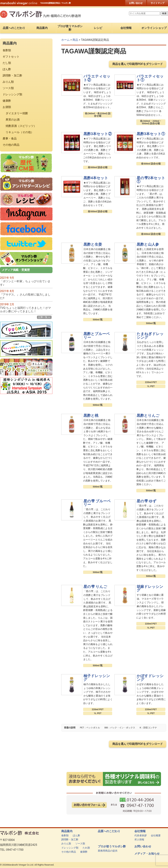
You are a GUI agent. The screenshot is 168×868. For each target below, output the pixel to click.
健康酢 (7, 101)
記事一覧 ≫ (44, 317)
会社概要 (156, 836)
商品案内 (67, 831)
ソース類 (8, 88)
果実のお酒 (13, 120)
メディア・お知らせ (147, 854)
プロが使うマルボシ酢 (112, 846)
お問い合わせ (136, 3)
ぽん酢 (7, 69)
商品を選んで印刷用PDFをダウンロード (138, 64)
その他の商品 (11, 145)
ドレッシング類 (12, 94)
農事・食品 (10, 138)
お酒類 (7, 107)
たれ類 (86, 848)
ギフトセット (11, 57)
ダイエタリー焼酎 (17, 113)
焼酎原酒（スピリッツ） (21, 126)
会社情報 (140, 831)
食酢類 (7, 50)
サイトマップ (157, 3)
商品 (75, 40)
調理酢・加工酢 (12, 75)
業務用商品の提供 (108, 851)
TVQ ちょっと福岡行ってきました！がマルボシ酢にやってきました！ (25, 310)
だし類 (7, 63)
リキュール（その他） (20, 132)
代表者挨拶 (141, 836)
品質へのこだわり (109, 831)
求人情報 (139, 840)
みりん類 (8, 82)
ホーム (65, 40)
